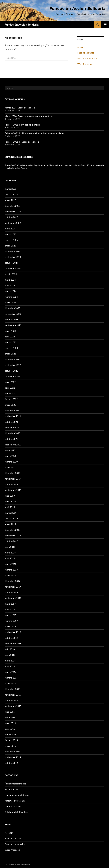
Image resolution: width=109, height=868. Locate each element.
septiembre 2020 (13, 445)
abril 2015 (10, 729)
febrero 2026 (11, 194)
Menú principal (105, 24)
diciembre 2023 (12, 308)
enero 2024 (10, 302)
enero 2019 (10, 524)
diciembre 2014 (12, 752)
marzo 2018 (11, 564)
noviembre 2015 (13, 695)
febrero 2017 (11, 621)
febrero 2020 (11, 462)
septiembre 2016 (13, 644)
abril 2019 (10, 507)
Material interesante (15, 801)
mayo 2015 (10, 723)
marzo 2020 (11, 456)
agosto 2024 (11, 274)
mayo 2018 (10, 553)
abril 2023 (10, 337)
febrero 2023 (11, 348)
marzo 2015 (11, 734)
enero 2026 (10, 200)
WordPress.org (85, 64)
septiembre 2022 (13, 376)
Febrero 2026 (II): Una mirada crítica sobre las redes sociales (34, 133)
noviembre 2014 (13, 757)
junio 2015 (10, 717)
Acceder (82, 47)
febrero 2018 (11, 570)
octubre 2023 (11, 320)
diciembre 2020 (12, 433)
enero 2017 (10, 626)
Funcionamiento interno (17, 795)
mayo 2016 (10, 661)
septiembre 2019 (13, 490)
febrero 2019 (11, 518)
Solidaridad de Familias (16, 812)
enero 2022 (10, 405)
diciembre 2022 (12, 359)
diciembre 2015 (12, 689)
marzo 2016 (11, 672)
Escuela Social (12, 789)
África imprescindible (15, 784)
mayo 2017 (10, 604)
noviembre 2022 (13, 365)
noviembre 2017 (13, 587)
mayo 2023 (10, 331)
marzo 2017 (11, 615)
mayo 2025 (10, 229)
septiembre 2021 (13, 428)
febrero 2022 (11, 399)
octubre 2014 (11, 763)
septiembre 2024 (13, 268)
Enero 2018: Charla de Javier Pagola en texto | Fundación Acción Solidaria (41, 165)
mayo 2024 (10, 280)
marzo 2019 (11, 513)
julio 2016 (10, 649)
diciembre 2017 (12, 581)
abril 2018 (10, 558)
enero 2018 (10, 575)
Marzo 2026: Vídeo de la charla (20, 108)
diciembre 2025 (12, 206)
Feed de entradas (86, 53)
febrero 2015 (11, 740)
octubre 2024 (11, 263)
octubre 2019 (11, 484)
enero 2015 (10, 746)
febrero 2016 (11, 678)
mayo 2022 (10, 382)
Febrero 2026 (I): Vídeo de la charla (22, 142)
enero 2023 (10, 354)
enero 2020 (10, 467)
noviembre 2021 (13, 416)
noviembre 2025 (13, 212)
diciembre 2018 (12, 530)
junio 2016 (10, 655)
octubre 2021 (11, 422)
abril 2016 (10, 666)
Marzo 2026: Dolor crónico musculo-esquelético (29, 116)
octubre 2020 (11, 439)
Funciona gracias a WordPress (17, 864)
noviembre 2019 (13, 479)
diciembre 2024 (12, 251)
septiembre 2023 (13, 325)
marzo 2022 (11, 393)
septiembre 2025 (13, 223)
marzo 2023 (11, 342)
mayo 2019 (10, 501)
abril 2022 (10, 388)
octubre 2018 (11, 541)
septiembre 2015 (13, 706)
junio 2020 (10, 450)
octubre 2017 (11, 592)
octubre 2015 (11, 700)
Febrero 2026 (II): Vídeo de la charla (22, 125)
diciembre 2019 (12, 473)
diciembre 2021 (12, 410)
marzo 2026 (11, 189)
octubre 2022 (11, 371)
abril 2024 (10, 285)
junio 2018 (10, 547)
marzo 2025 (11, 234)
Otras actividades (13, 806)
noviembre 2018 (13, 536)
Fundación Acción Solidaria (22, 24)
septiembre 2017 (13, 598)
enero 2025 (10, 246)
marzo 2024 (11, 291)
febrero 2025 (11, 240)
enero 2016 (10, 683)
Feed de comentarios (88, 58)
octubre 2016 (11, 638)
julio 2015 (10, 712)
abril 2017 (10, 609)
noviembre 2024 (13, 257)
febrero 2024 (11, 297)
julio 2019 (10, 496)
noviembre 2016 (13, 632)
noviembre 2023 (13, 314)
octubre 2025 (11, 217)
